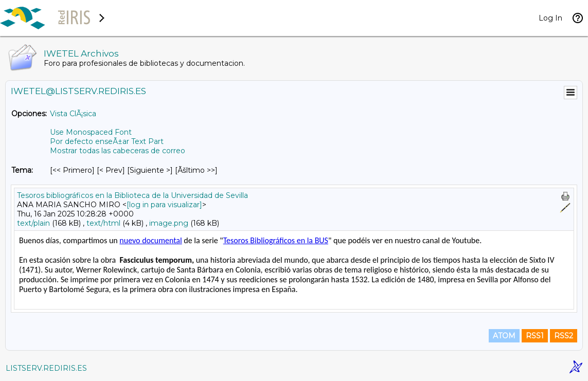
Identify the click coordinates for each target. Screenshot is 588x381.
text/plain (33, 223)
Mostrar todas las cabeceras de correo (118, 151)
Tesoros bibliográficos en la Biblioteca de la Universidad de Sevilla (132, 195)
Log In (550, 18)
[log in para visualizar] (164, 205)
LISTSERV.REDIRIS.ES (46, 368)
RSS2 (564, 336)
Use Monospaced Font (91, 132)
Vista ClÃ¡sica (73, 114)
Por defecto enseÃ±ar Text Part (107, 141)
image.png (169, 223)
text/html (103, 223)
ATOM (504, 336)
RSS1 (535, 336)
